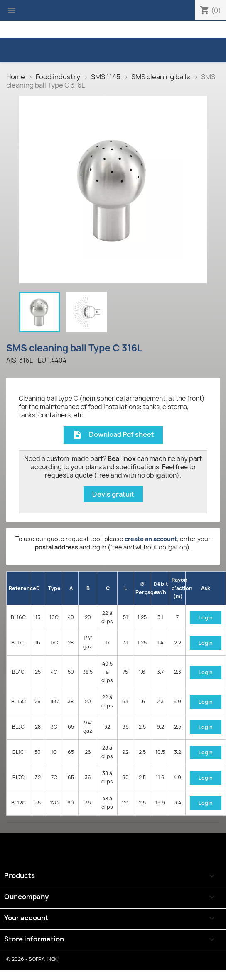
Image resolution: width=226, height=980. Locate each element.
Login (206, 618)
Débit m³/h (161, 588)
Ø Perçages (143, 588)
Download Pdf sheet (113, 435)
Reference (20, 588)
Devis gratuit (113, 494)
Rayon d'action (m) (179, 588)
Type (54, 588)
